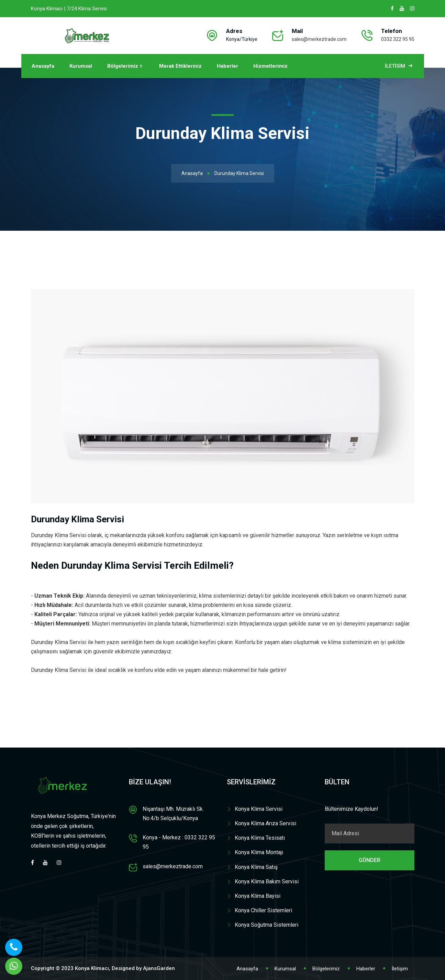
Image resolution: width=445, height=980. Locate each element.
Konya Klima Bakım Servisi (267, 881)
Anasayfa (43, 66)
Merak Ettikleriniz (180, 66)
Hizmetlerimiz (270, 66)
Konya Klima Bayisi (258, 896)
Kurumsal (81, 66)
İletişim (400, 969)
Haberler (227, 66)
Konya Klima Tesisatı (260, 838)
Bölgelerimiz (123, 66)
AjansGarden (159, 968)
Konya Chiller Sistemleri (263, 910)
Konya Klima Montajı (259, 852)
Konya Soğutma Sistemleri (266, 925)
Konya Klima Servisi (259, 809)
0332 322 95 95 (398, 39)
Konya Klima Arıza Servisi (265, 823)
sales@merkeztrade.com (319, 39)
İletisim (399, 66)
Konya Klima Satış (256, 867)
